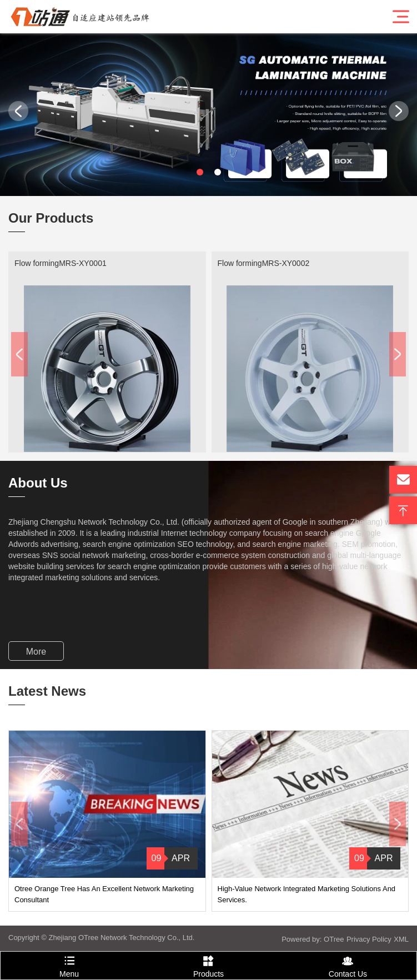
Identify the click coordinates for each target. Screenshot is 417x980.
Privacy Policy (369, 939)
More (36, 652)
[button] (200, 172)
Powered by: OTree (313, 939)
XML (401, 939)
